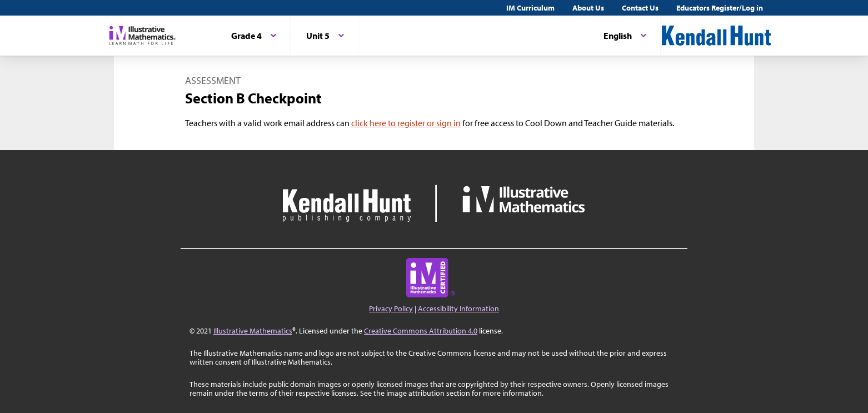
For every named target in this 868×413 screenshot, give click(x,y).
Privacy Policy (391, 308)
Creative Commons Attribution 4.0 (421, 331)
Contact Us (640, 8)
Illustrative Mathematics (253, 331)
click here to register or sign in (406, 123)
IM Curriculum (530, 8)
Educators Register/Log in (720, 8)
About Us (588, 8)
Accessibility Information (458, 308)
